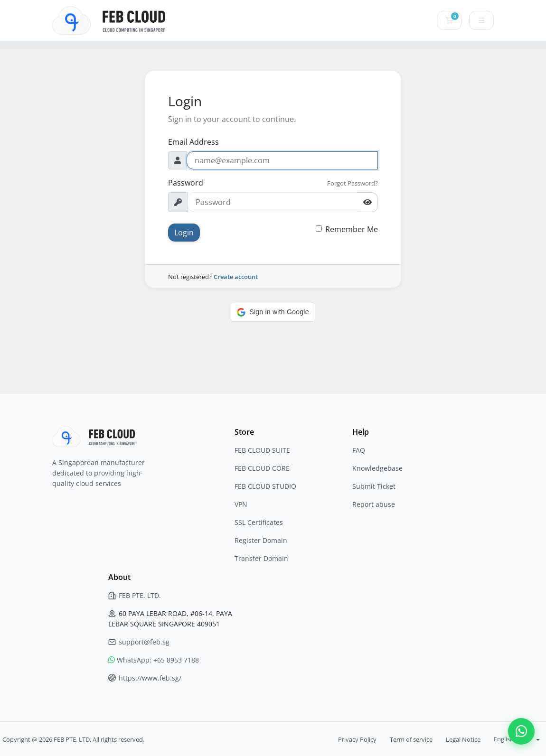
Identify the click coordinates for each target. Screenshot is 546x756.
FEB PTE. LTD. (135, 595)
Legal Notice (463, 739)
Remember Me (352, 229)
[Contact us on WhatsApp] (521, 731)
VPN (241, 504)
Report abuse (374, 504)
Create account (236, 277)
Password (186, 183)
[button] (273, 312)
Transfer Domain (261, 558)
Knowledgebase (377, 468)
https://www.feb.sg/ (145, 678)
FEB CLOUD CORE (262, 468)
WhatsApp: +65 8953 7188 (154, 660)
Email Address (193, 142)
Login (184, 233)
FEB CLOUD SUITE (262, 450)
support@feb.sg (139, 642)
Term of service (411, 739)
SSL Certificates (259, 522)
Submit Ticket (374, 486)
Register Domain (261, 540)
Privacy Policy (357, 739)
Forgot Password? (353, 183)
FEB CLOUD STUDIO (265, 486)
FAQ (359, 450)
